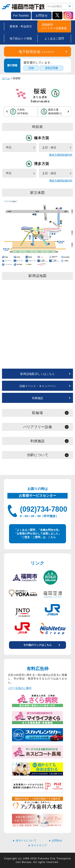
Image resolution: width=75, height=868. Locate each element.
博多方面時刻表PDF (61, 181)
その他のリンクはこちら (37, 645)
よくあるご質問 (54, 38)
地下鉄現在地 (36, 52)
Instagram (68, 16)
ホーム (6, 78)
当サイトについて (25, 841)
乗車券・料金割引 (21, 26)
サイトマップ (38, 845)
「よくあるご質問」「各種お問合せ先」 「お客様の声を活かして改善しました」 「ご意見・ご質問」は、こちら (38, 534)
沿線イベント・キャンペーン (38, 386)
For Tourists (21, 15)
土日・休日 (49, 147)
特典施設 (38, 398)
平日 (9, 147)
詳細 (31, 68)
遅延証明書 (51, 68)
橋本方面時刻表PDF (61, 155)
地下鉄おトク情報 (21, 38)
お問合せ (42, 15)
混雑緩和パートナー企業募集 (54, 26)
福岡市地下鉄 (23, 7)
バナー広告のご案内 (20, 688)
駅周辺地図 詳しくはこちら (38, 374)
